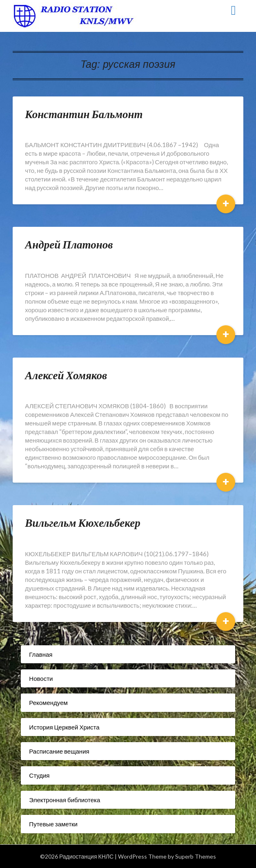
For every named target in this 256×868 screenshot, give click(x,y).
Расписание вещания (59, 751)
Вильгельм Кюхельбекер (82, 522)
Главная (41, 654)
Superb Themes (196, 856)
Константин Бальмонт (84, 114)
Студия (39, 775)
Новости (41, 678)
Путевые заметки (53, 824)
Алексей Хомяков (66, 375)
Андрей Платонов (69, 244)
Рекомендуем (48, 702)
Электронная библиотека (65, 800)
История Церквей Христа (64, 727)
